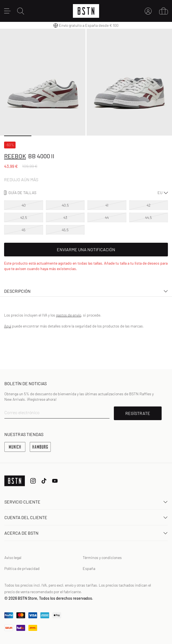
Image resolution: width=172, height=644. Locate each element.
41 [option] (107, 205)
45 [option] (23, 230)
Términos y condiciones (102, 557)
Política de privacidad (22, 568)
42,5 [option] (24, 217)
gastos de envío (69, 315)
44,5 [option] (148, 217)
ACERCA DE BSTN (86, 533)
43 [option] (65, 217)
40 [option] (24, 205)
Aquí (8, 326)
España (89, 568)
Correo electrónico (22, 412)
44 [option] (107, 217)
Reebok (15, 156)
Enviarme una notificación (86, 249)
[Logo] (86, 11)
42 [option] (149, 205)
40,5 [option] (65, 205)
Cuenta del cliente (86, 517)
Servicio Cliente (86, 502)
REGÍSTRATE (138, 413)
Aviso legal (13, 557)
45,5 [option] (65, 230)
